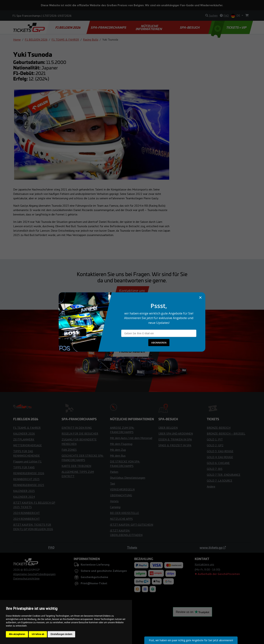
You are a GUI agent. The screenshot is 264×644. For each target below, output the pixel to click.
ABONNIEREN (159, 343)
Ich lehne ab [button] (38, 634)
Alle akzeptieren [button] (17, 634)
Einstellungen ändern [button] (61, 634)
